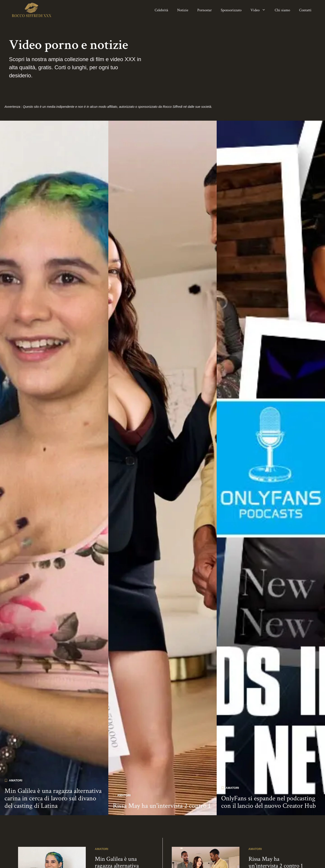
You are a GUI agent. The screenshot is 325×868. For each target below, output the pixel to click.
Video (260, 10)
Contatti (305, 10)
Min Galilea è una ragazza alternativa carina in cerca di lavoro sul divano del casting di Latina (53, 793)
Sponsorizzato (231, 10)
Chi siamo (282, 10)
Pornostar (204, 10)
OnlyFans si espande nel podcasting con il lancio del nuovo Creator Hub (269, 796)
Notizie (183, 10)
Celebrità (161, 10)
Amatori (16, 775)
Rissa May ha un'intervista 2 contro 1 (162, 800)
